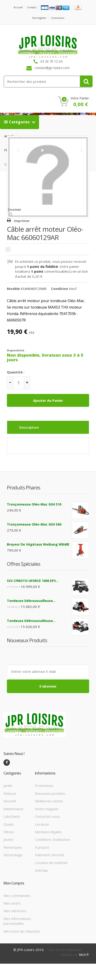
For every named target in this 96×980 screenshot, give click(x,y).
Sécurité (10, 801)
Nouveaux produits (50, 793)
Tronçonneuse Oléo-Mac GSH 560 (34, 524)
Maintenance (13, 809)
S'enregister (39, 18)
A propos (42, 847)
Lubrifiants (12, 816)
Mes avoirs (12, 903)
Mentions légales (48, 832)
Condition (59, 289)
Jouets (8, 839)
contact (32, 7)
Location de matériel (51, 863)
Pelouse (10, 793)
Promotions (44, 786)
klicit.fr (84, 954)
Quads (9, 824)
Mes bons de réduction (22, 931)
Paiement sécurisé (50, 855)
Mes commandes (17, 896)
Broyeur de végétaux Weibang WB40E (38, 544)
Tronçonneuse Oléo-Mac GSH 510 (34, 504)
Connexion (58, 18)
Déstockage (13, 855)
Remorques (13, 847)
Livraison (42, 824)
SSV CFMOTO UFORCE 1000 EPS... (33, 581)
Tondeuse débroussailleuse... (31, 601)
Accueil (18, 7)
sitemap (41, 870)
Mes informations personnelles (17, 921)
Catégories (17, 122)
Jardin (8, 786)
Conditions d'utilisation (52, 839)
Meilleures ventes (49, 801)
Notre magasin (47, 809)
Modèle (13, 289)
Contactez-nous (47, 816)
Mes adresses (15, 911)
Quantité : (16, 372)
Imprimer (22, 221)
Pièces (9, 832)
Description (29, 427)
